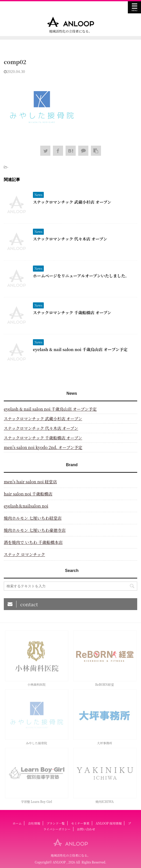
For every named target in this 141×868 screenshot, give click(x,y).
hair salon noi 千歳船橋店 (28, 494)
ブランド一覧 (56, 823)
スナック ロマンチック (24, 554)
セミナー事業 (80, 823)
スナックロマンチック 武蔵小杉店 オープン (72, 202)
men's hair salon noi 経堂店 (30, 482)
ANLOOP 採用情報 (109, 823)
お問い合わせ (86, 829)
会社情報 (34, 823)
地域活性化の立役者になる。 (70, 855)
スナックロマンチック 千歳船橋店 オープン (72, 313)
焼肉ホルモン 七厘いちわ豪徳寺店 (35, 530)
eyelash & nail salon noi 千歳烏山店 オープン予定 (80, 349)
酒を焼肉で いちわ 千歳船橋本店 (33, 542)
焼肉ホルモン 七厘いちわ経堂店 (33, 518)
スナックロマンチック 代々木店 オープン (70, 239)
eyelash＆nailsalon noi (26, 506)
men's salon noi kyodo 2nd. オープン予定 (43, 447)
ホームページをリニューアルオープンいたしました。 (81, 276)
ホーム (17, 823)
